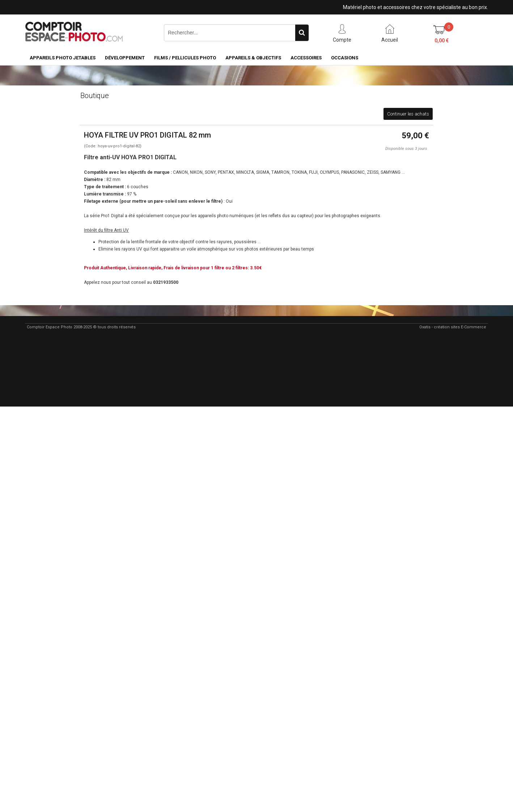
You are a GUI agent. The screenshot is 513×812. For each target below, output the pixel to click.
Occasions (345, 58)
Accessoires (306, 58)
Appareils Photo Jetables (63, 58)
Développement (125, 58)
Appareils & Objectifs (253, 58)
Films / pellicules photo (185, 58)
